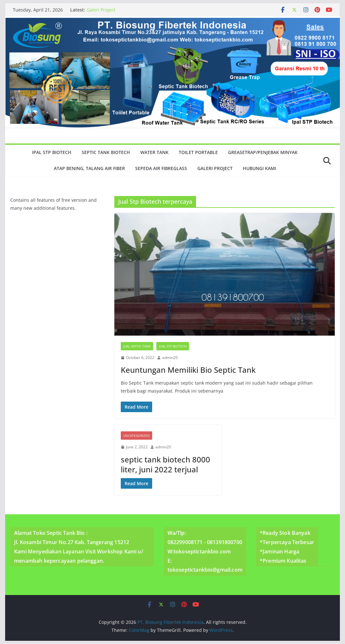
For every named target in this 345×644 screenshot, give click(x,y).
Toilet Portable (198, 152)
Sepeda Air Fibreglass (161, 168)
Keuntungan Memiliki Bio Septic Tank (188, 370)
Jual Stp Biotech (173, 346)
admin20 (170, 358)
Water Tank (154, 152)
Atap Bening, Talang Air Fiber (89, 168)
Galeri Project (101, 10)
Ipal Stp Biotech (52, 152)
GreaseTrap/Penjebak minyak (263, 152)
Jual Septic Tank (137, 346)
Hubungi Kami (259, 168)
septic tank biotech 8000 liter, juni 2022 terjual (165, 464)
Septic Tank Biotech (106, 152)
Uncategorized (136, 436)
